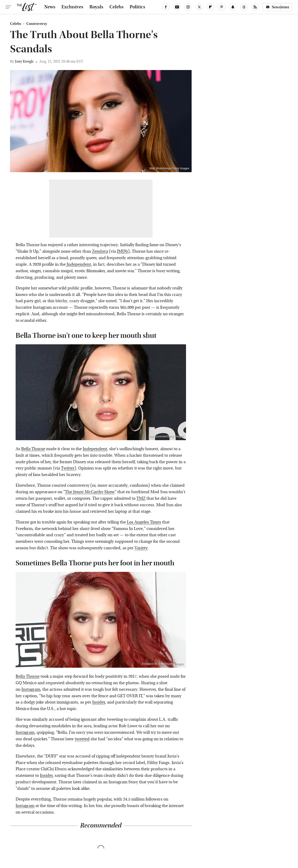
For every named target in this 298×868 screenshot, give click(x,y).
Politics (137, 7)
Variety (141, 548)
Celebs (117, 7)
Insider (99, 702)
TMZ (141, 498)
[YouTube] (177, 7)
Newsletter (278, 7)
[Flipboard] (210, 7)
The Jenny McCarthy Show (90, 492)
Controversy (37, 24)
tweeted (82, 739)
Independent (78, 264)
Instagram (31, 689)
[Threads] (244, 7)
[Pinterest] (222, 7)
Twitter (68, 468)
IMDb (122, 251)
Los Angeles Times (144, 522)
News (50, 7)
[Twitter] (199, 7)
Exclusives (72, 7)
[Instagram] (188, 7)
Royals (96, 7)
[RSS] (255, 7)
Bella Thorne (33, 449)
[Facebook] (166, 7)
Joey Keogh (24, 61)
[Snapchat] (233, 7)
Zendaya (100, 251)
